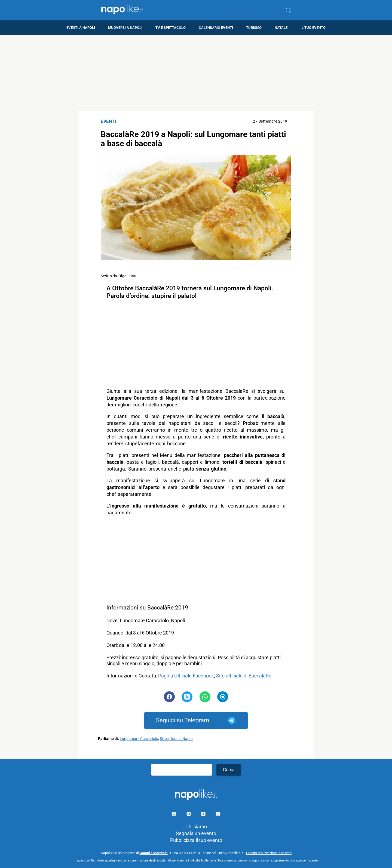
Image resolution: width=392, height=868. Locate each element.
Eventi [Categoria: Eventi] (108, 121)
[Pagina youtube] (218, 815)
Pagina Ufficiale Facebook (186, 676)
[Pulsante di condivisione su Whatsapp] (205, 697)
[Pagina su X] (204, 815)
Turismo (254, 28)
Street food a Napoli (177, 739)
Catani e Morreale (154, 853)
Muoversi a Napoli (125, 28)
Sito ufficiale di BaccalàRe (244, 676)
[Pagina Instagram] (189, 815)
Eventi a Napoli (81, 28)
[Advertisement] (196, 73)
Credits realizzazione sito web (269, 853)
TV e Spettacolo (171, 28)
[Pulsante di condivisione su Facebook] (169, 697)
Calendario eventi (216, 28)
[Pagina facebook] (174, 815)
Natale (281, 28)
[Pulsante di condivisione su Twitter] (187, 697)
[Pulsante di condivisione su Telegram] (223, 697)
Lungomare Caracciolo (139, 739)
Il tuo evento (313, 28)
